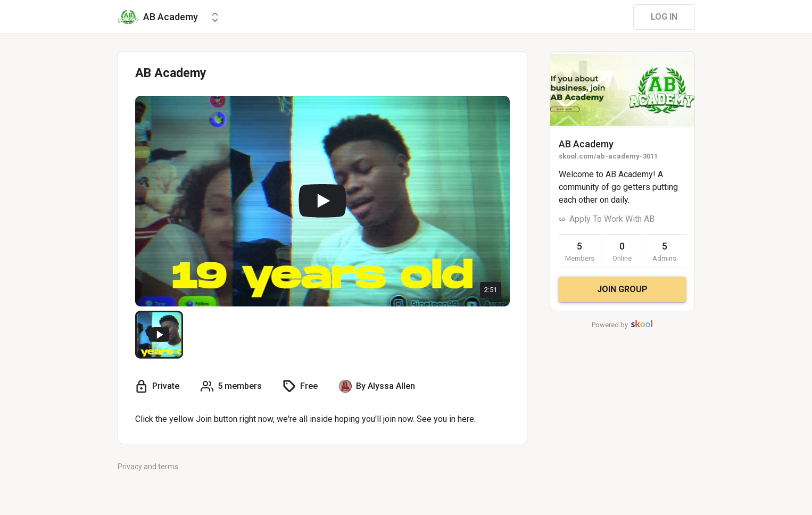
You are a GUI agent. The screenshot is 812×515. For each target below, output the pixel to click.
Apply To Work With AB (612, 219)
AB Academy (586, 144)
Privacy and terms (148, 467)
